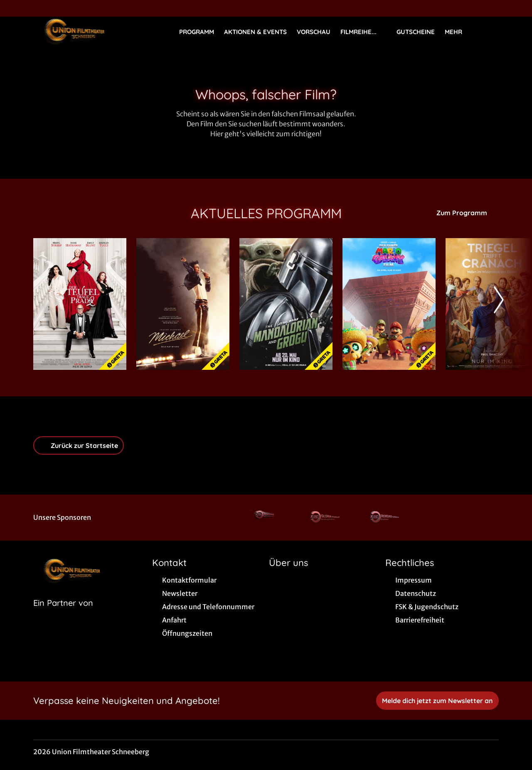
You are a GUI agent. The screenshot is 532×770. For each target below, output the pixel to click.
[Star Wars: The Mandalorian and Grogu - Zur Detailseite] (286, 304)
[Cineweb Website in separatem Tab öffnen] (63, 613)
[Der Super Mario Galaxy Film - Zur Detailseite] (389, 304)
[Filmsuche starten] (490, 32)
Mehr (458, 32)
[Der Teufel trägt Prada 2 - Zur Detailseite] (80, 304)
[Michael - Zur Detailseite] (183, 304)
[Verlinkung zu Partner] (266, 518)
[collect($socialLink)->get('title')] (15, 8)
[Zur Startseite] (91, 32)
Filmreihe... (363, 32)
